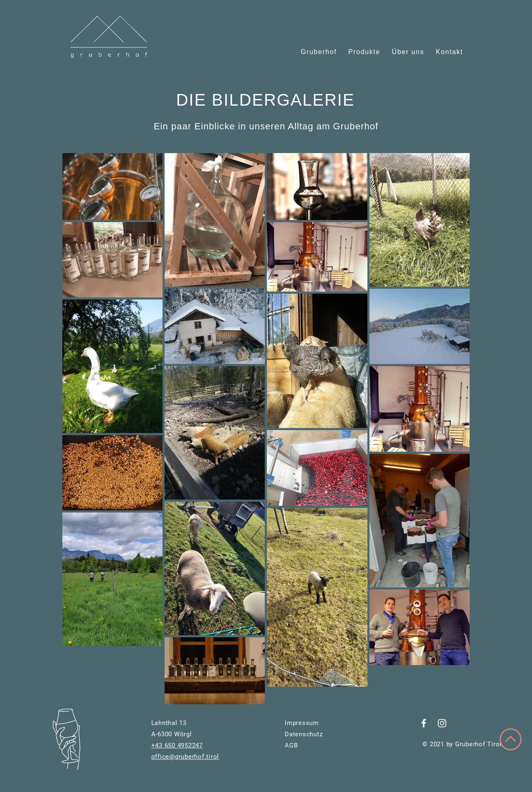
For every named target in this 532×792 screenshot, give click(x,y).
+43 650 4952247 (177, 745)
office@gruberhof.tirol (185, 757)
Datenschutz (304, 734)
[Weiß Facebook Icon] (424, 723)
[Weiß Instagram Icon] (442, 723)
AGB (291, 745)
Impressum (302, 723)
